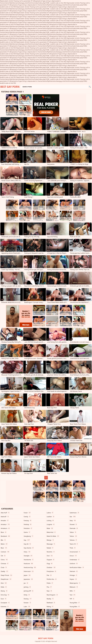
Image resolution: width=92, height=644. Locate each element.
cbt (3, 556)
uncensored (75, 552)
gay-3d (27, 544)
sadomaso (74, 513)
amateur (5, 524)
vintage (74, 575)
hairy (27, 552)
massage (51, 544)
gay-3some (29, 548)
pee (49, 575)
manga (50, 540)
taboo (73, 532)
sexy (73, 521)
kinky (27, 595)
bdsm (4, 544)
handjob (28, 556)
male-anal (51, 532)
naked (50, 548)
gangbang (29, 536)
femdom (28, 528)
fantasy (28, 521)
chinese (5, 564)
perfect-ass (52, 579)
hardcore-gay (30, 567)
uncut (73, 556)
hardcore (29, 564)
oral (50, 556)
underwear (75, 560)
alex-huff (5, 513)
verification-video (77, 567)
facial (27, 513)
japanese (28, 579)
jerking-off (29, 591)
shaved (73, 524)
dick (4, 583)
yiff (72, 599)
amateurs (5, 528)
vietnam (74, 571)
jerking (27, 587)
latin (27, 607)
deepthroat (6, 579)
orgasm (51, 560)
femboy (28, 524)
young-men (75, 607)
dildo (4, 587)
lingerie (51, 524)
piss (49, 587)
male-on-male (53, 536)
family (27, 517)
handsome (29, 560)
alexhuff (5, 517)
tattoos (73, 540)
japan (27, 575)
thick (73, 548)
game (27, 532)
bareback (6, 536)
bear (4, 548)
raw (49, 591)
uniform (74, 564)
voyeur (73, 579)
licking (50, 521)
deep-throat (7, 575)
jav (26, 583)
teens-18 (74, 544)
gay (27, 540)
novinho (51, 552)
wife (72, 591)
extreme (5, 607)
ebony (4, 591)
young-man (75, 603)
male (50, 528)
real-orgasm (52, 595)
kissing (28, 599)
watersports (75, 583)
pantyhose (52, 571)
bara (4, 532)
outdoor (51, 567)
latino (50, 513)
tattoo (73, 536)
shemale (74, 528)
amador (5, 521)
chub (4, 567)
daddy (5, 571)
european (5, 603)
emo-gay (5, 595)
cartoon (5, 552)
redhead (51, 603)
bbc (3, 540)
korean (28, 603)
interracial (29, 571)
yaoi (73, 595)
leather (51, 517)
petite (50, 583)
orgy (50, 564)
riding (50, 607)
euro (4, 599)
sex (73, 517)
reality (50, 599)
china (4, 560)
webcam (74, 587)
